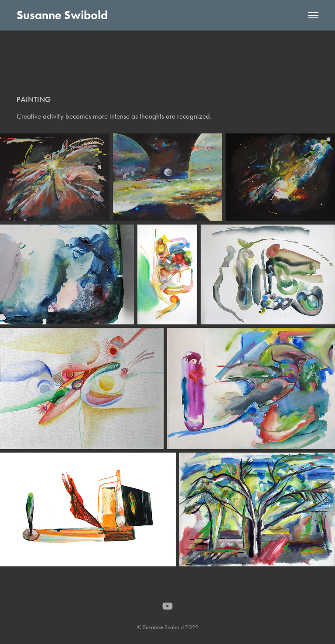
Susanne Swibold (62, 15)
